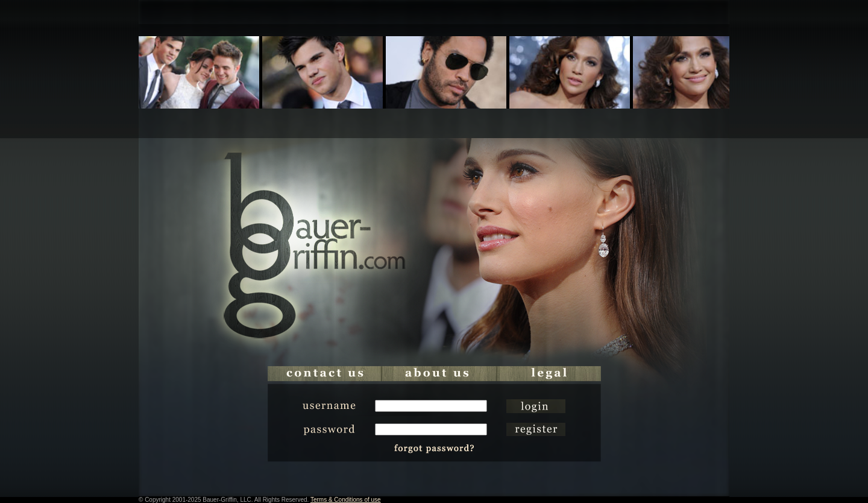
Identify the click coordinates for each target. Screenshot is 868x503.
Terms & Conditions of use (346, 500)
